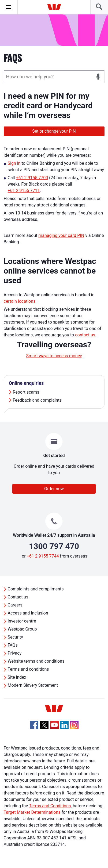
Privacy (15, 653)
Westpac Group (22, 629)
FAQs (13, 645)
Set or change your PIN (54, 131)
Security (15, 637)
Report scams (26, 392)
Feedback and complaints (37, 400)
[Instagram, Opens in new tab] (74, 728)
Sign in (14, 163)
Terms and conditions (28, 669)
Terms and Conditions (50, 806)
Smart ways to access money (54, 356)
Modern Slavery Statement (33, 685)
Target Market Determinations (32, 812)
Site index (17, 677)
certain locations (20, 301)
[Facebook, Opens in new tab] (34, 725)
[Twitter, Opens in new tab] (44, 725)
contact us (85, 335)
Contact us (18, 597)
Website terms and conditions (36, 661)
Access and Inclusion (28, 613)
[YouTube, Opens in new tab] (54, 725)
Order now (54, 489)
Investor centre (22, 621)
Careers (15, 605)
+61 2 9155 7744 (43, 556)
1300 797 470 (54, 546)
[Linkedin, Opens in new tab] (64, 725)
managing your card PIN (61, 235)
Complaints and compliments (36, 589)
